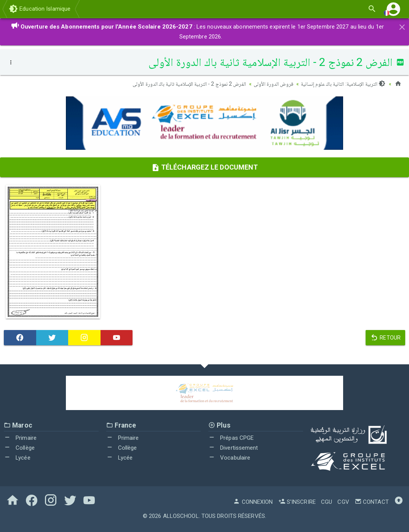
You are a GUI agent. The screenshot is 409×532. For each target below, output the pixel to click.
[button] (393, 9)
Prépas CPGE (231, 438)
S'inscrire (297, 502)
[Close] (402, 26)
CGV (343, 502)
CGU (327, 502)
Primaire (20, 438)
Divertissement (233, 448)
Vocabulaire (229, 458)
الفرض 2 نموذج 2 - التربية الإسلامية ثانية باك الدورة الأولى (189, 84)
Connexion (253, 502)
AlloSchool (181, 516)
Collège (19, 448)
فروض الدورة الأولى (273, 84)
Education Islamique (40, 9)
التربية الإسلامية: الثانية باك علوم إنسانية (343, 84)
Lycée (17, 458)
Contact (372, 502)
